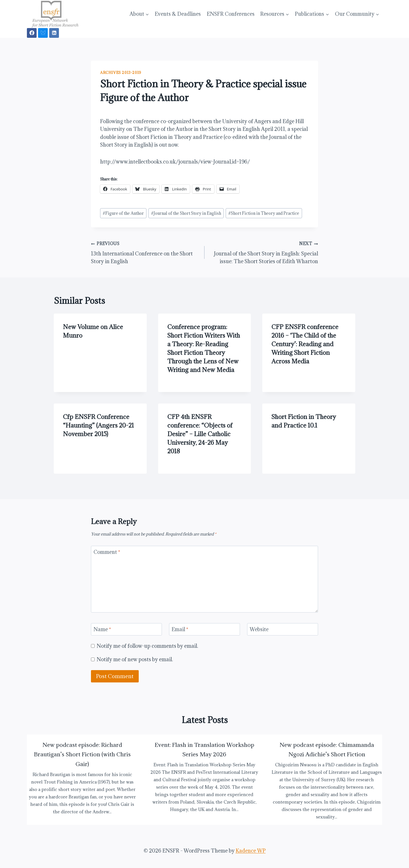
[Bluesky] (43, 33)
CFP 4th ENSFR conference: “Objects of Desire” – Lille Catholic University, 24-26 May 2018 (200, 434)
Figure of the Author (123, 213)
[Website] (283, 629)
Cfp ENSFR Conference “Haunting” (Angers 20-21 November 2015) (98, 425)
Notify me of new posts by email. (135, 660)
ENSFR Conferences (231, 14)
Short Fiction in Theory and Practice (264, 213)
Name (102, 629)
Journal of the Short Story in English (186, 213)
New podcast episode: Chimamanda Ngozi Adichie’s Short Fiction (327, 750)
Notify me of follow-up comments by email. (147, 646)
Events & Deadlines (178, 14)
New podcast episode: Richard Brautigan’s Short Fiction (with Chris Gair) (82, 754)
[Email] (204, 629)
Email (180, 629)
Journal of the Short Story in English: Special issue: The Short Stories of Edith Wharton (264, 252)
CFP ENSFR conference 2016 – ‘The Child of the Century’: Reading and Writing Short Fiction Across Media (305, 344)
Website (259, 629)
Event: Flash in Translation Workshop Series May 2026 (204, 750)
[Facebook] (32, 33)
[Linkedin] (54, 33)
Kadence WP (251, 851)
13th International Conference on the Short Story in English (145, 252)
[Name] (126, 629)
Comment (107, 552)
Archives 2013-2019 (121, 72)
